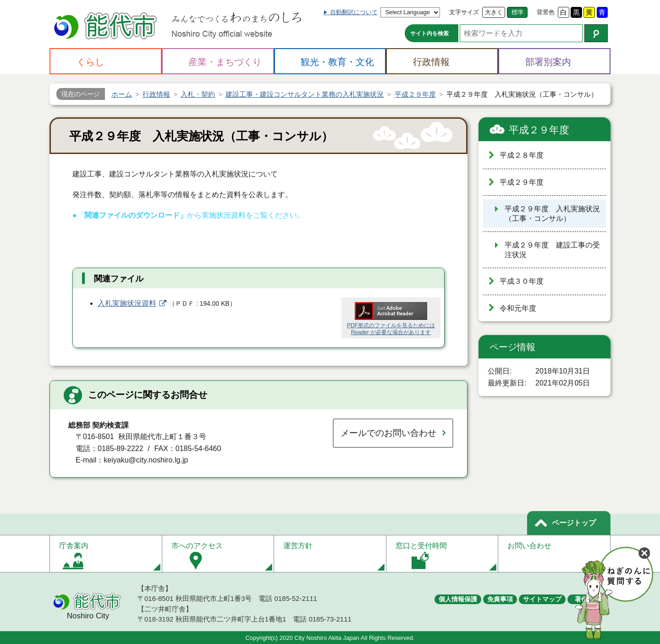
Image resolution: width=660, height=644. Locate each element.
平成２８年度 (522, 155)
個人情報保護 (458, 599)
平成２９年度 (539, 130)
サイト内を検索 (429, 33)
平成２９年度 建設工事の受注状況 (552, 250)
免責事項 (500, 599)
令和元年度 (518, 308)
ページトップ (574, 523)
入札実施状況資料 (127, 303)
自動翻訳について (354, 12)
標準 (517, 12)
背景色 (546, 12)
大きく (494, 12)
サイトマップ (542, 599)
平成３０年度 (522, 281)
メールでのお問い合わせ (388, 433)
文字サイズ (464, 12)
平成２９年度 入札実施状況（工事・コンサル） (552, 214)
